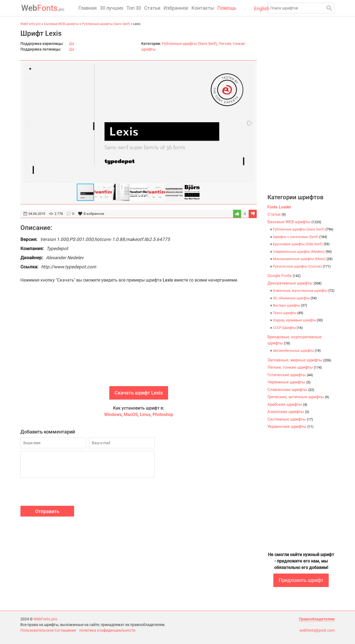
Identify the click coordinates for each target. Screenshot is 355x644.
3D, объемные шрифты (295, 298)
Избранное (176, 8)
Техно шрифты (288, 313)
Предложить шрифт (301, 580)
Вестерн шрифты (290, 305)
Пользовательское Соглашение (48, 630)
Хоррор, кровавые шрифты (298, 320)
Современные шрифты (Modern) (302, 252)
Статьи (152, 8)
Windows (113, 414)
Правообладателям (317, 619)
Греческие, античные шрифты (298, 397)
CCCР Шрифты (288, 328)
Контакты (203, 8)
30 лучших (112, 8)
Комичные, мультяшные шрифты (304, 291)
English (257, 8)
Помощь (227, 8)
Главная (88, 8)
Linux (145, 414)
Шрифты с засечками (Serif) (300, 237)
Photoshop (163, 414)
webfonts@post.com (317, 630)
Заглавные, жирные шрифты (299, 360)
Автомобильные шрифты (297, 351)
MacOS (131, 414)
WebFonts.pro (45, 619)
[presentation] (61, 493)
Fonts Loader (279, 207)
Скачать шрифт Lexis (139, 393)
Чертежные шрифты (289, 382)
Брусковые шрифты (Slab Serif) (301, 244)
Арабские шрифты (287, 404)
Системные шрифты (290, 419)
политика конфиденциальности (107, 630)
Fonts (42, 8)
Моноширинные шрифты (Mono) (303, 259)
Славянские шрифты (291, 390)
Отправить (47, 511)
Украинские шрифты (290, 426)
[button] (249, 123)
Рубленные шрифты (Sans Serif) (189, 44)
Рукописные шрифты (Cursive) (302, 266)
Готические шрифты (290, 375)
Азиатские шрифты (288, 412)
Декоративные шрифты (294, 283)
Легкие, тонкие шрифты (295, 367)
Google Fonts (284, 276)
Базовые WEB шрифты (294, 222)
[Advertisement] (139, 340)
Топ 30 (134, 8)
